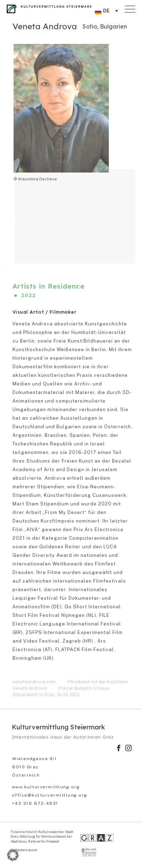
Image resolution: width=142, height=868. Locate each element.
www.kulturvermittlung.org (46, 787)
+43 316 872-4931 (35, 803)
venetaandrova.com (34, 682)
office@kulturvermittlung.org (50, 795)
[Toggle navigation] (131, 8)
